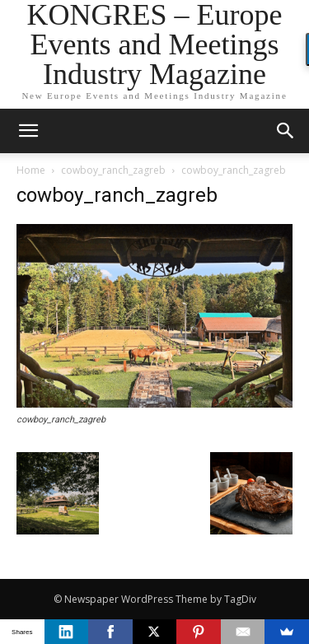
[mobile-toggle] (28, 131)
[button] (286, 131)
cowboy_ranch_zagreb (113, 170)
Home (31, 170)
